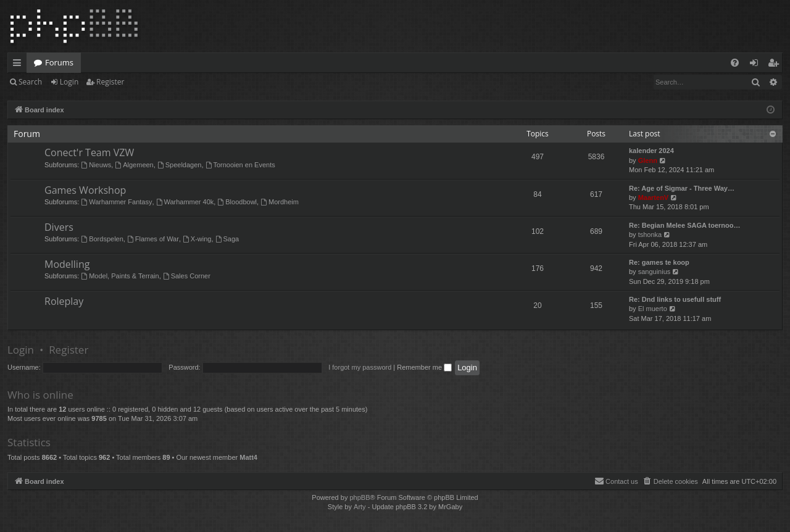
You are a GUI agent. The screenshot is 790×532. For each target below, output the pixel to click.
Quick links (19, 65)
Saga (227, 239)
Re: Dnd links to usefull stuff (675, 299)
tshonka (650, 235)
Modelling (67, 264)
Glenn (648, 160)
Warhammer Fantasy (116, 202)
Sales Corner (187, 276)
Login (69, 82)
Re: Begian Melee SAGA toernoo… (685, 225)
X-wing (197, 239)
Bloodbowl (237, 202)
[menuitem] (735, 63)
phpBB (360, 497)
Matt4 (248, 457)
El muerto (653, 309)
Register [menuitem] (776, 65)
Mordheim (280, 202)
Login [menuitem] (756, 65)
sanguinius (655, 272)
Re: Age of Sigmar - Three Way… (682, 188)
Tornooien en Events (240, 165)
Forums (59, 62)
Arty (360, 507)
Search (30, 82)
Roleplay (64, 301)
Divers (59, 227)
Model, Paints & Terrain (120, 276)
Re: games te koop (659, 262)
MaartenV (654, 197)
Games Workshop (85, 190)
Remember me (424, 367)
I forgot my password (360, 367)
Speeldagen (180, 165)
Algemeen (134, 165)
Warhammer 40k (185, 202)
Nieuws (96, 165)
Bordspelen (102, 239)
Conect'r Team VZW (89, 152)
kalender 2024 (651, 151)
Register (110, 82)
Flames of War (153, 239)
